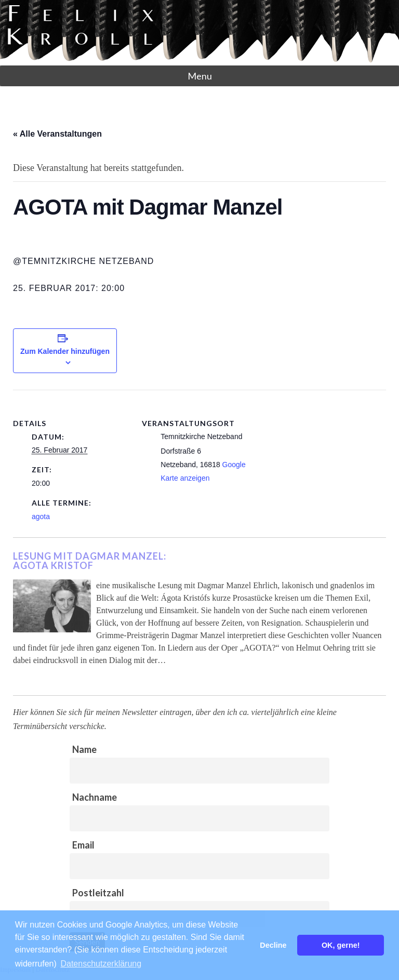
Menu (200, 76)
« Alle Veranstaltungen (57, 134)
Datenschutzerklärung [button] (101, 964)
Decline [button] (273, 945)
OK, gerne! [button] (341, 945)
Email (83, 845)
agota (41, 517)
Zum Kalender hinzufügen (65, 351)
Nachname (95, 797)
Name (84, 749)
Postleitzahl (98, 893)
